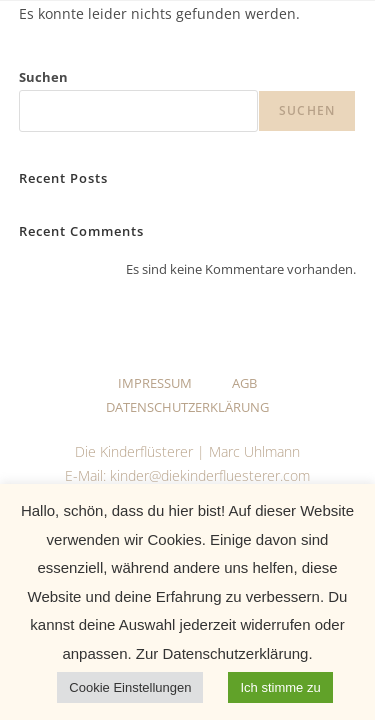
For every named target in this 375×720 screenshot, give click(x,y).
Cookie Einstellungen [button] (130, 687)
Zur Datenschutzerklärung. (222, 653)
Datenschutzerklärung (187, 407)
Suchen (43, 77)
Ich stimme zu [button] (280, 687)
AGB (244, 383)
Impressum (155, 383)
